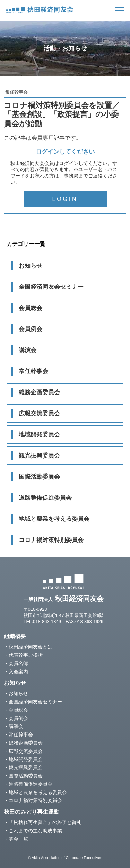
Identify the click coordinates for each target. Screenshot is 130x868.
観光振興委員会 (39, 456)
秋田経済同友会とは (31, 647)
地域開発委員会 (39, 435)
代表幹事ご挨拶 (26, 655)
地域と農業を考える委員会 (54, 519)
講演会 (28, 350)
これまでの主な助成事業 (35, 831)
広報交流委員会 (39, 413)
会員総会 (31, 308)
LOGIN (65, 199)
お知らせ (31, 266)
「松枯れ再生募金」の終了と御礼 (45, 822)
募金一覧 (18, 839)
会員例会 (31, 329)
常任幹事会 (33, 371)
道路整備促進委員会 (45, 498)
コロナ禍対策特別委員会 (51, 540)
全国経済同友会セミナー (51, 287)
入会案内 (18, 672)
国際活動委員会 (39, 477)
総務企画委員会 (39, 392)
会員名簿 (18, 663)
